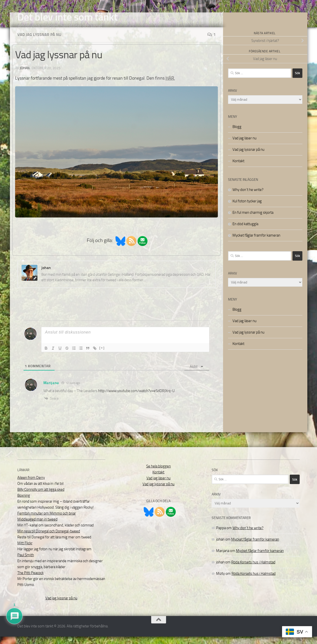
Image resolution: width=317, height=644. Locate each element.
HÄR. (170, 86)
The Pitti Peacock (30, 580)
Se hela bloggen (158, 474)
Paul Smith (26, 562)
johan (25, 76)
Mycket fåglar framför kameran (256, 243)
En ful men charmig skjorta (253, 220)
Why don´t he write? (248, 197)
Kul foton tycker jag (247, 209)
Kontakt (238, 168)
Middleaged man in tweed (37, 527)
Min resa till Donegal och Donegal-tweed (49, 539)
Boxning (24, 503)
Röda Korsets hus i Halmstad (253, 570)
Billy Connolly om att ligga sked (41, 497)
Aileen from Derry (31, 485)
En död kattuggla (245, 231)
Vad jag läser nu (245, 146)
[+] (102, 355)
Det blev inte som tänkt (68, 17)
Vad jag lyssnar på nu (39, 42)
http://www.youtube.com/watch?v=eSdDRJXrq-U (136, 398)
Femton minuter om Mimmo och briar (47, 521)
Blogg (237, 134)
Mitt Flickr (25, 551)
